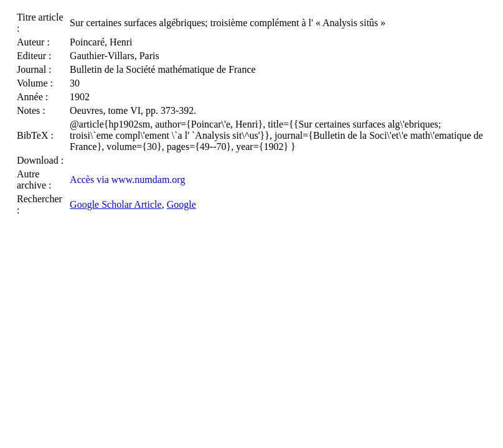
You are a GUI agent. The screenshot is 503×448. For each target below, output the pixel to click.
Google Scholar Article (116, 204)
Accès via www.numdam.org (127, 180)
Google (181, 204)
